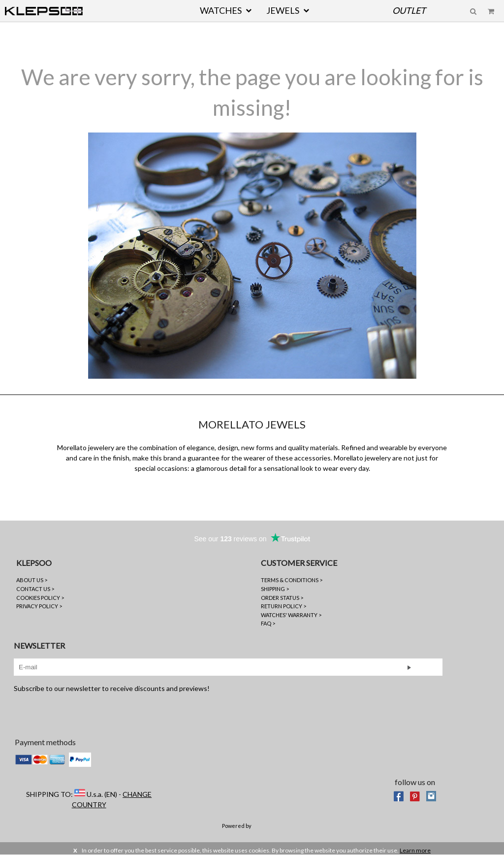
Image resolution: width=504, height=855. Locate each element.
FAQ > (268, 623)
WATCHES (221, 10)
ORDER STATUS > (282, 598)
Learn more (415, 850)
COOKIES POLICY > (40, 598)
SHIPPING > (275, 589)
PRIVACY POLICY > (39, 606)
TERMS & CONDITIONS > (292, 580)
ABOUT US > (32, 580)
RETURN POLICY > (283, 606)
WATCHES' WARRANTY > (291, 615)
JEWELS (283, 10)
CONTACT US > (35, 589)
